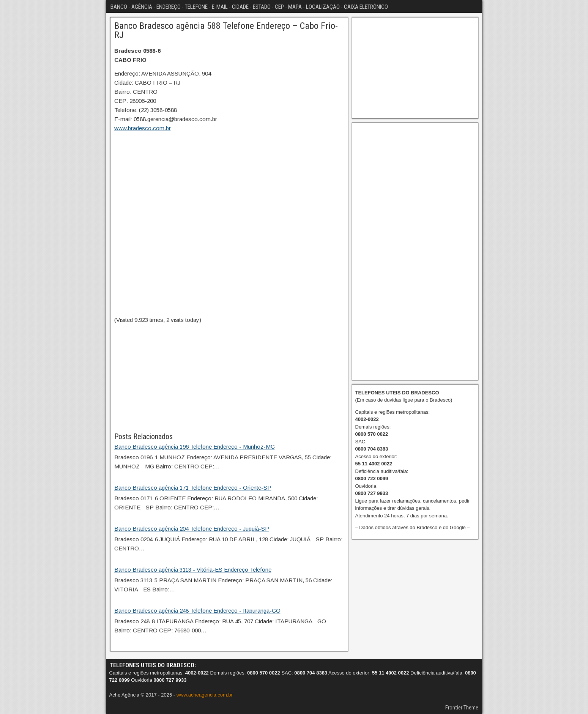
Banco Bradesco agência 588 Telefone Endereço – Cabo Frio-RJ (226, 30)
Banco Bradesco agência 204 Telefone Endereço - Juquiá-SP (192, 529)
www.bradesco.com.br (143, 128)
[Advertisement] (229, 378)
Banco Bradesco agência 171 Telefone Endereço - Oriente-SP (193, 488)
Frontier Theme (462, 708)
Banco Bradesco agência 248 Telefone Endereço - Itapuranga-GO (197, 611)
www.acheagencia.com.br (205, 695)
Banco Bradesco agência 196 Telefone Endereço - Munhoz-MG (195, 447)
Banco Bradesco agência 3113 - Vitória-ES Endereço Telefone (193, 570)
